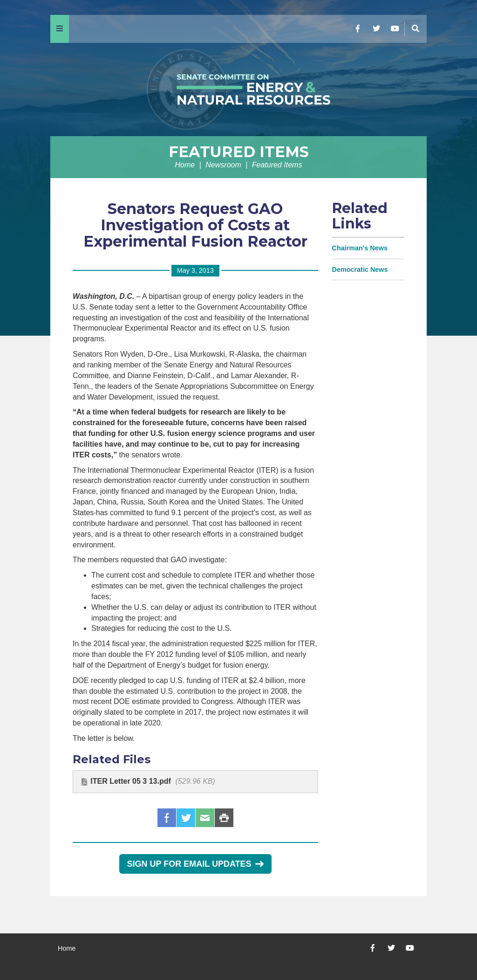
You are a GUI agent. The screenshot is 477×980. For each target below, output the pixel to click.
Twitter (186, 818)
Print (224, 818)
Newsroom (223, 165)
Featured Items (239, 152)
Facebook (167, 818)
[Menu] (60, 29)
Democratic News (360, 269)
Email (205, 818)
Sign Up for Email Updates (195, 864)
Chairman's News (360, 248)
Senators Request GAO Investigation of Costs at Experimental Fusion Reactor (195, 225)
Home (185, 165)
